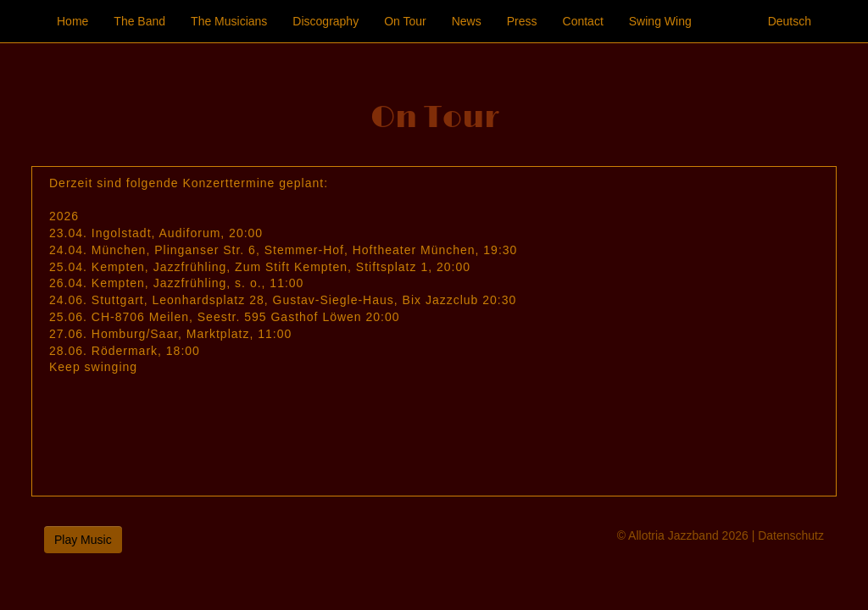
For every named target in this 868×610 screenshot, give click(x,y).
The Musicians (229, 21)
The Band (139, 21)
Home (72, 21)
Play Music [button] (83, 540)
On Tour (405, 21)
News (467, 21)
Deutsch (790, 21)
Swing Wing (660, 21)
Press (522, 21)
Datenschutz (791, 535)
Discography (325, 21)
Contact (583, 21)
